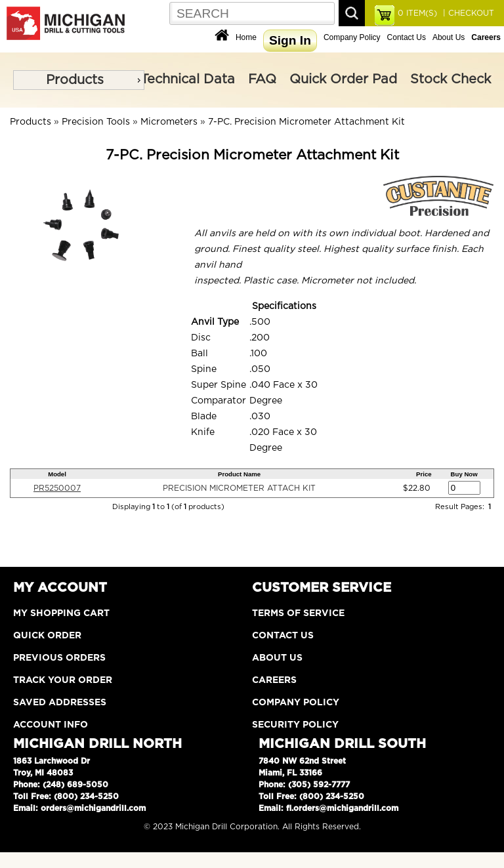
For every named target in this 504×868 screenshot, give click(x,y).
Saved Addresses (60, 703)
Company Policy (352, 37)
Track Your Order (63, 680)
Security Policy (295, 725)
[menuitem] (79, 80)
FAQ (262, 79)
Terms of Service (298, 613)
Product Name (239, 474)
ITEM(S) (417, 13)
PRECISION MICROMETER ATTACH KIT (239, 488)
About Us (449, 37)
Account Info (51, 725)
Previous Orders (59, 658)
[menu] (79, 80)
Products (75, 80)
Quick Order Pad (343, 79)
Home (246, 37)
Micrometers (169, 122)
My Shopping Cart (61, 613)
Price (424, 474)
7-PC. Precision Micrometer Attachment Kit (306, 122)
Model (57, 474)
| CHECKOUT (467, 13)
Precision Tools (96, 122)
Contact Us (407, 37)
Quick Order (47, 636)
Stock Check (451, 79)
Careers (274, 680)
